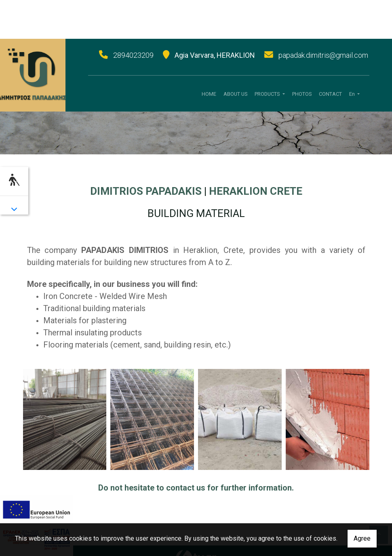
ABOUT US (235, 94)
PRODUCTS (268, 94)
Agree (362, 538)
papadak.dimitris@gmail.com (323, 55)
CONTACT (330, 94)
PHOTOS (302, 94)
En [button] (353, 94)
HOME (209, 94)
